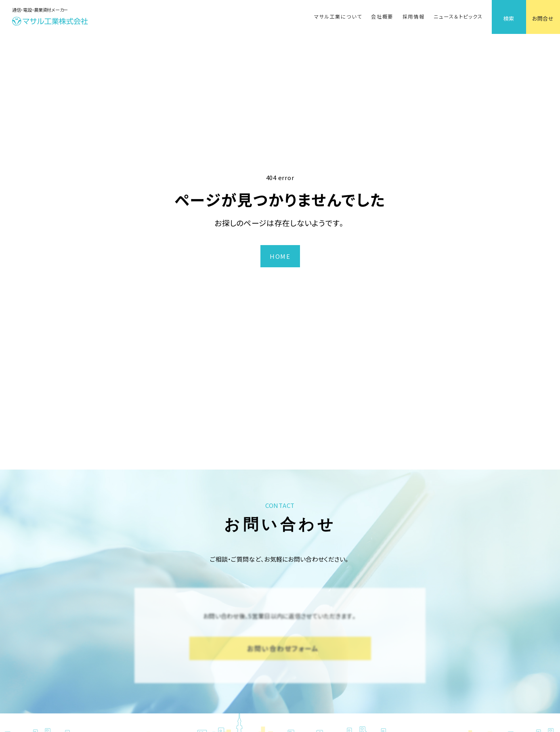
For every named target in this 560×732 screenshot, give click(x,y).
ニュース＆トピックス (458, 17)
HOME (280, 256)
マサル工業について (338, 17)
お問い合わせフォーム (283, 648)
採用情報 (414, 17)
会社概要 (382, 17)
